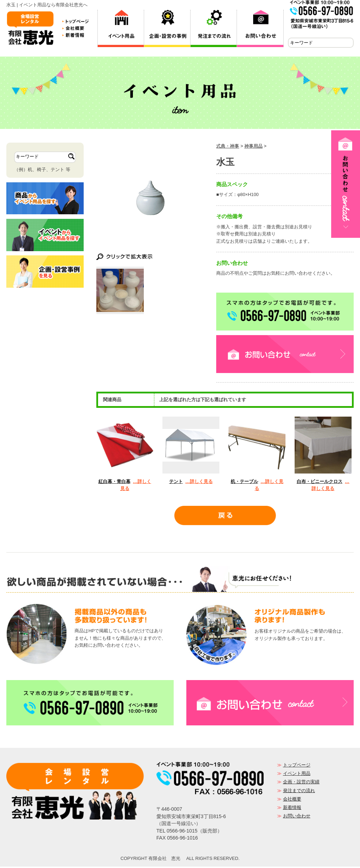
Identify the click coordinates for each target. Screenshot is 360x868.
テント (176, 483)
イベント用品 (297, 775)
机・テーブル (244, 483)
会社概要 (292, 800)
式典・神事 (228, 147)
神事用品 (253, 147)
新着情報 (292, 809)
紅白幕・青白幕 (114, 483)
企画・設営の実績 (301, 783)
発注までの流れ (299, 792)
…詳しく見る (199, 483)
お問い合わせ (297, 817)
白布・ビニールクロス (320, 483)
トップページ (297, 766)
